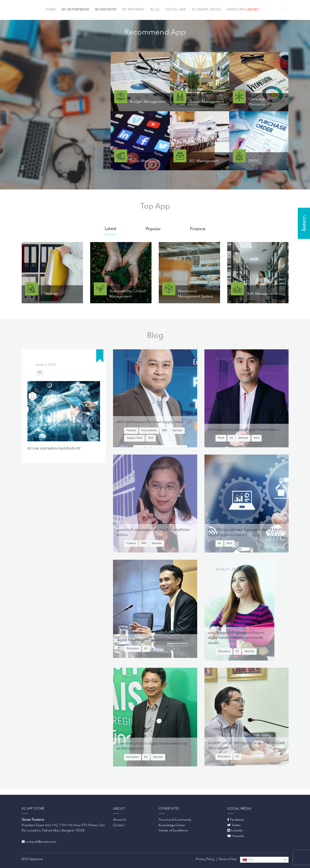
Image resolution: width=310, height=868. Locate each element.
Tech (151, 438)
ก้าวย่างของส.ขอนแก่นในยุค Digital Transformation (244, 430)
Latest (111, 229)
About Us (120, 820)
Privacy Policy (205, 859)
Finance (198, 229)
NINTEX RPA (243, 10)
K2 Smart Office (206, 10)
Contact (119, 825)
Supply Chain (134, 438)
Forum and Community (175, 820)
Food (221, 438)
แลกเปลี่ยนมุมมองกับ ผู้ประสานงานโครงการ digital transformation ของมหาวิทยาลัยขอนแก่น (236, 638)
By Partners (133, 10)
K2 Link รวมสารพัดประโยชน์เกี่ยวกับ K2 (54, 449)
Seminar (177, 431)
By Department (76, 10)
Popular (153, 229)
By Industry (106, 10)
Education (133, 649)
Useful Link (176, 10)
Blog (155, 10)
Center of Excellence (173, 831)
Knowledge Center (172, 825)
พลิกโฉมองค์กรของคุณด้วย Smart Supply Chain (150, 422)
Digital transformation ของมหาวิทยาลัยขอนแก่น (150, 640)
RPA (164, 431)
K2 (40, 373)
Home (51, 10)
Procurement (149, 431)
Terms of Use (227, 859)
